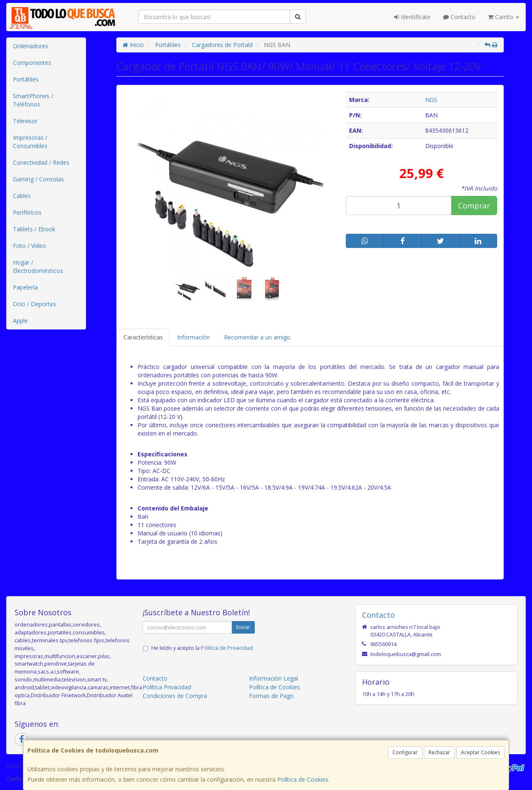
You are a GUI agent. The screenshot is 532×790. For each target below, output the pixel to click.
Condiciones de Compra (175, 696)
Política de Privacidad (227, 648)
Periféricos (27, 212)
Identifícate (412, 17)
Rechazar (439, 752)
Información (193, 337)
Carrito (504, 17)
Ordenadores (31, 46)
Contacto (459, 17)
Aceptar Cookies (480, 752)
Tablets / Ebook (34, 229)
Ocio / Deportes (34, 304)
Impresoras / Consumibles (30, 142)
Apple (20, 321)
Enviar (243, 627)
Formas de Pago (271, 696)
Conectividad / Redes (41, 162)
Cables (22, 196)
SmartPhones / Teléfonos (33, 100)
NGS (431, 100)
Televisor (25, 121)
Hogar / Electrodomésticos (38, 266)
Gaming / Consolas (38, 179)
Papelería (25, 287)
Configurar (405, 752)
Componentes (32, 63)
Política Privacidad (167, 687)
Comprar (474, 206)
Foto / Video (30, 246)
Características (143, 337)
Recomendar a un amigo (257, 337)
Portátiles (26, 79)
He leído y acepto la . (203, 648)
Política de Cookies (303, 779)
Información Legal (273, 678)
